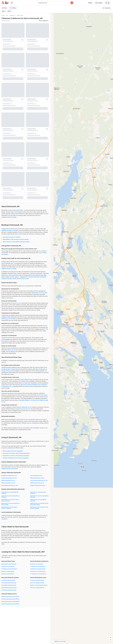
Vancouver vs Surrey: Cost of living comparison (16, 456)
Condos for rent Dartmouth (8, 566)
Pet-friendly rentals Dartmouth (9, 585)
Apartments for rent (37, 293)
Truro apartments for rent (36, 476)
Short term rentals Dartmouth (37, 583)
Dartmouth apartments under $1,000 (10, 597)
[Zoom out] (111, 639)
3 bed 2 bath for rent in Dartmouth (26, 420)
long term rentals (12, 279)
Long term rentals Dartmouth (37, 580)
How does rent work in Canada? (12, 237)
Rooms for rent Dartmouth (8, 574)
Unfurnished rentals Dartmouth (9, 583)
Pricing (90, 3)
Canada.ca (4, 519)
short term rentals (24, 279)
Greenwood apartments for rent (9, 478)
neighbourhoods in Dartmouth (10, 469)
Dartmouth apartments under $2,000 (10, 601)
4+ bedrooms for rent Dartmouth (38, 574)
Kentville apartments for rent (37, 478)
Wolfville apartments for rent (37, 483)
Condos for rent (6, 338)
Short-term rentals (42, 395)
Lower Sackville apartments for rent (39, 480)
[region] (82, 328)
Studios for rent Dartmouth (37, 564)
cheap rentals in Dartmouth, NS (21, 407)
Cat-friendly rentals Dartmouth (9, 590)
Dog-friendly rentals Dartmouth (9, 588)
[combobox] (39, 3)
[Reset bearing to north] (111, 642)
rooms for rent (26, 409)
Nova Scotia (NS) (18, 210)
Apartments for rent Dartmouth (9, 564)
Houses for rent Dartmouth (8, 571)
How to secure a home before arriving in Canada (16, 242)
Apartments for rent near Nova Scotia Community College (39, 504)
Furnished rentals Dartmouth (8, 580)
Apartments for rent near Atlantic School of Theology (9, 508)
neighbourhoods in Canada (9, 269)
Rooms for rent (12, 350)
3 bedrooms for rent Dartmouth (38, 571)
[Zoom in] (111, 637)
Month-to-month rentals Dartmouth (39, 585)
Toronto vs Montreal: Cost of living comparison (16, 458)
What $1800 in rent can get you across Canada (16, 239)
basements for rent (42, 326)
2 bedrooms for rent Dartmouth (38, 569)
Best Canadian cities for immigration (13, 451)
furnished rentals (32, 277)
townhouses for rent (7, 319)
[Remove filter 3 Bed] (5, 11)
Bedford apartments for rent (8, 480)
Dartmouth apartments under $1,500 (10, 599)
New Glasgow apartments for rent (10, 485)
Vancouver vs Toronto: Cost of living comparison (16, 453)
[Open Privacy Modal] (12, 3)
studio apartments (13, 275)
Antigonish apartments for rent (38, 485)
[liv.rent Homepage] (5, 3)
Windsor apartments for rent (8, 483)
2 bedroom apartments (36, 273)
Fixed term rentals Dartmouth (37, 588)
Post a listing (99, 3)
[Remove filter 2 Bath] (11, 11)
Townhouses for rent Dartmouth (9, 569)
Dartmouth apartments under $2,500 (10, 604)
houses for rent (16, 303)
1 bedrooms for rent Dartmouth (38, 566)
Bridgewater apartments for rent (9, 476)
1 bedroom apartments (23, 273)
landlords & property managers (10, 230)
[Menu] (108, 3)
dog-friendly (39, 369)
